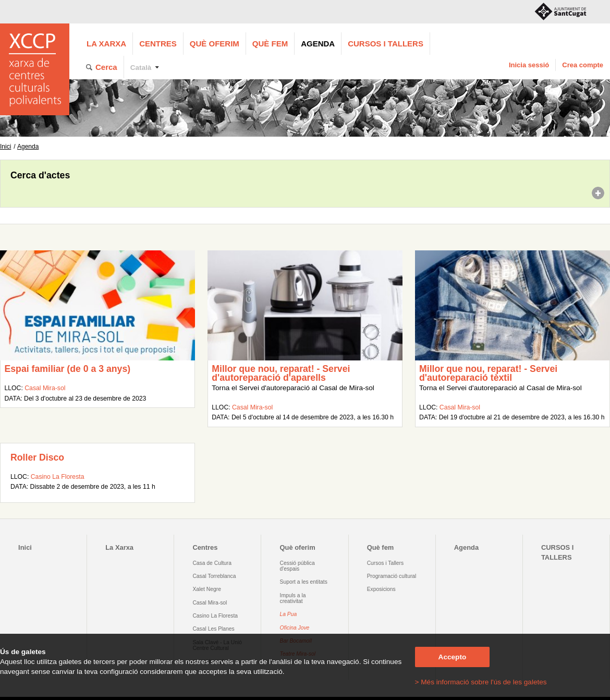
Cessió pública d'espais (297, 566)
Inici (5, 147)
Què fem (270, 44)
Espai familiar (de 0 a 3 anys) (67, 369)
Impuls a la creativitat (293, 598)
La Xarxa (106, 44)
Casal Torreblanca (214, 576)
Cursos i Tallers (385, 563)
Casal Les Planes (213, 629)
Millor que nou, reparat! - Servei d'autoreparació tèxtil (488, 373)
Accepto (453, 657)
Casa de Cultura (212, 563)
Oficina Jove (295, 628)
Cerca (106, 67)
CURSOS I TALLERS (386, 44)
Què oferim (215, 44)
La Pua (289, 614)
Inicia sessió (529, 65)
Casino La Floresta (58, 477)
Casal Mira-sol (45, 388)
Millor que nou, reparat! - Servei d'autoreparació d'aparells (281, 373)
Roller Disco (37, 457)
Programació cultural (392, 576)
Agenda (318, 44)
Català (141, 68)
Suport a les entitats (304, 582)
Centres (158, 44)
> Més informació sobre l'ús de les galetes (481, 682)
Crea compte (583, 65)
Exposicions (381, 589)
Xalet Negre (207, 589)
